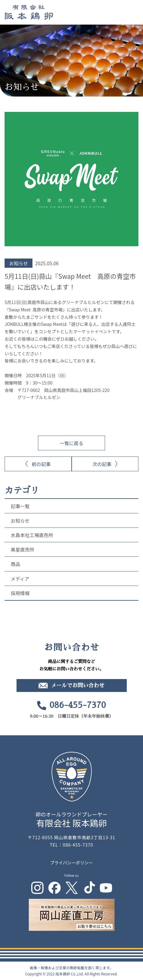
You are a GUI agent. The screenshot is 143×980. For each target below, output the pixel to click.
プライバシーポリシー (72, 863)
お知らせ (20, 520)
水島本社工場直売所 (32, 535)
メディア (20, 579)
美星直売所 (23, 549)
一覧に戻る (71, 443)
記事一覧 (20, 506)
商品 (15, 564)
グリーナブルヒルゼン (39, 397)
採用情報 (20, 593)
